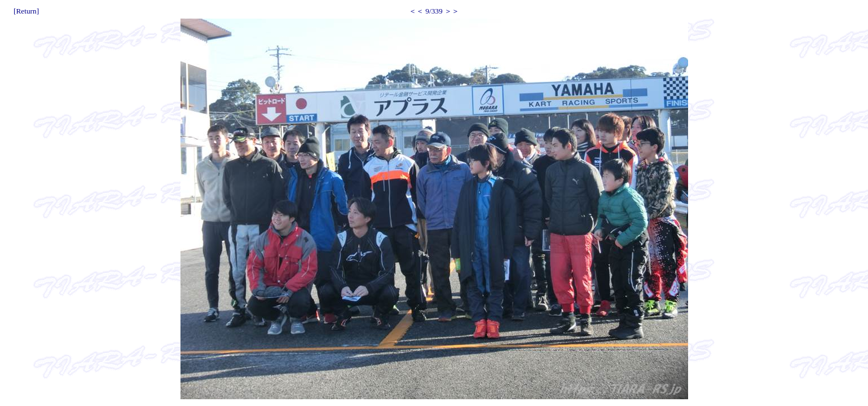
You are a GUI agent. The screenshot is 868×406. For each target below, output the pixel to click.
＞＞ (452, 11)
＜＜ (416, 11)
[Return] (26, 11)
